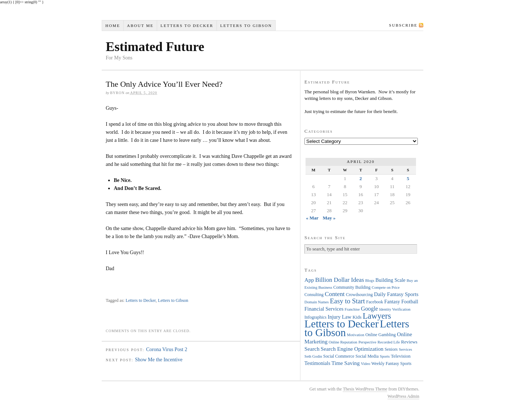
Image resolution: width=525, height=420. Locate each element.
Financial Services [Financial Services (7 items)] (324, 309)
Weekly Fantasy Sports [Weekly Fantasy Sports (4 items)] (391, 363)
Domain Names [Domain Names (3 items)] (317, 302)
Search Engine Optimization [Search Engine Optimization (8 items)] (352, 349)
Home (113, 26)
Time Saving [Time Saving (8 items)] (346, 363)
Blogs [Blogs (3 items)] (370, 281)
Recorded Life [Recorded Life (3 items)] (389, 342)
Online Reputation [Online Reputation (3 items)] (343, 342)
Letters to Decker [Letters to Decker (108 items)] (342, 324)
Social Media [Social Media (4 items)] (367, 356)
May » (329, 218)
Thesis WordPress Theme (365, 389)
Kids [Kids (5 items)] (357, 317)
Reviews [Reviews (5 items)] (409, 342)
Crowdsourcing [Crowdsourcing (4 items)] (359, 295)
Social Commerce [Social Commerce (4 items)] (339, 356)
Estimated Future (155, 47)
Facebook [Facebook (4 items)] (374, 302)
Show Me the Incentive (159, 360)
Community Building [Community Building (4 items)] (352, 287)
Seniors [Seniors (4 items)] (391, 349)
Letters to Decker (187, 26)
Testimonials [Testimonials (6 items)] (317, 363)
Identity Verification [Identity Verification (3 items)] (395, 309)
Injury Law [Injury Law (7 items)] (340, 317)
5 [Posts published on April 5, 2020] (408, 178)
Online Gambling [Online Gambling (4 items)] (380, 335)
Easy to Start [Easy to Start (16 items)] (347, 301)
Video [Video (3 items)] (365, 364)
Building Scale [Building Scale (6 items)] (390, 280)
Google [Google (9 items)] (370, 309)
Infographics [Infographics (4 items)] (315, 317)
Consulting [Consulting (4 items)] (314, 295)
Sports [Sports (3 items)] (385, 356)
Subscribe (403, 25)
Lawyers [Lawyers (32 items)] (377, 316)
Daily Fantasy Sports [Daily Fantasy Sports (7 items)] (396, 294)
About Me (140, 26)
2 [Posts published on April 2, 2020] (361, 178)
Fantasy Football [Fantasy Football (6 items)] (401, 302)
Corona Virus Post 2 (167, 349)
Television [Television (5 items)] (401, 356)
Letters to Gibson (246, 26)
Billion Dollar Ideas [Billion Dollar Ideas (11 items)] (339, 280)
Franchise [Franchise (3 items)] (352, 309)
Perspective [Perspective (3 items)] (367, 342)
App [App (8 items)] (309, 280)
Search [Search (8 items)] (312, 349)
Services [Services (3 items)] (405, 349)
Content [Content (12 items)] (335, 294)
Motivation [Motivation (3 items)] (356, 335)
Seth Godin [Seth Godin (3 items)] (313, 356)
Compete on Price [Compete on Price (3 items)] (386, 287)
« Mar (312, 218)
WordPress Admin (403, 396)
